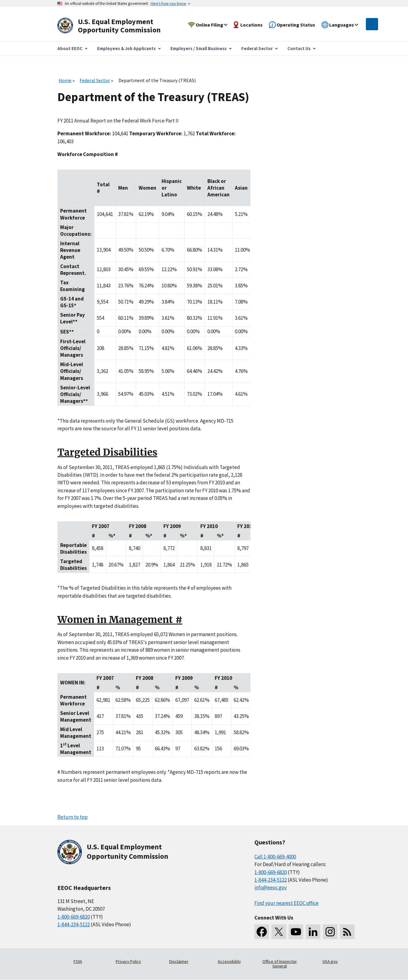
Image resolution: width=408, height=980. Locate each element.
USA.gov (330, 961)
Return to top (73, 817)
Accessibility (229, 961)
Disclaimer (179, 961)
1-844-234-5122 (74, 924)
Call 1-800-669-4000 (275, 857)
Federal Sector (95, 80)
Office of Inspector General (280, 964)
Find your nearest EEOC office (286, 903)
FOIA (78, 961)
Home (65, 80)
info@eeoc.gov (271, 887)
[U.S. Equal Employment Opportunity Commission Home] (116, 26)
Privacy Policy (128, 961)
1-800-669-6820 (74, 917)
